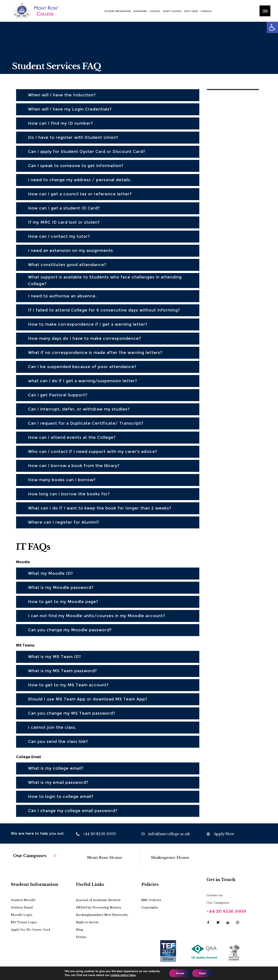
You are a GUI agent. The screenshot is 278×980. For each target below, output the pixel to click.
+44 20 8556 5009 (226, 911)
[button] (272, 27)
